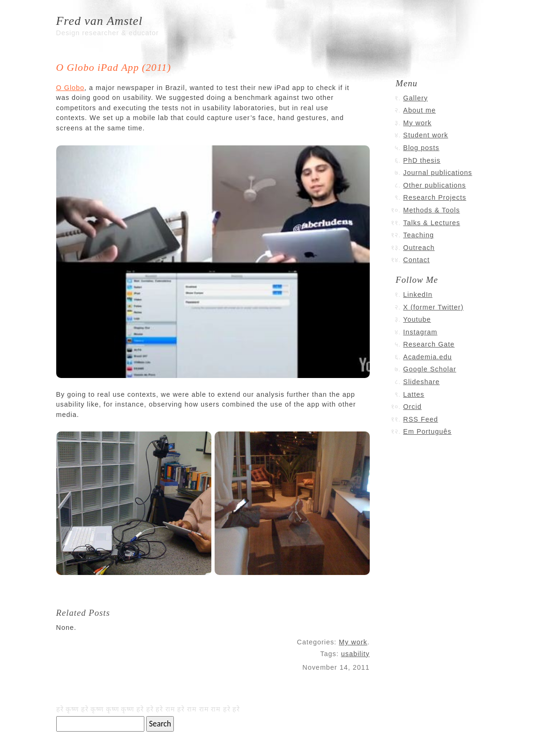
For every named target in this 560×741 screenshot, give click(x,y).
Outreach (419, 248)
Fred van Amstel (100, 21)
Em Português (427, 431)
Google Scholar (429, 369)
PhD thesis (422, 160)
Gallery (415, 98)
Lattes (414, 394)
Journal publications (437, 173)
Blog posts (421, 148)
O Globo (71, 88)
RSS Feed (420, 419)
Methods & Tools (431, 210)
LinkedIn (418, 295)
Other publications (434, 185)
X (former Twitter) (433, 307)
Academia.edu (427, 357)
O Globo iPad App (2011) (114, 68)
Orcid (412, 407)
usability (355, 654)
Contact (416, 260)
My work (353, 642)
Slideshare (421, 382)
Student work (426, 135)
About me (419, 110)
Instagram (420, 332)
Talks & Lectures (432, 223)
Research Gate (429, 344)
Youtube (417, 319)
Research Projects (435, 197)
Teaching (418, 235)
